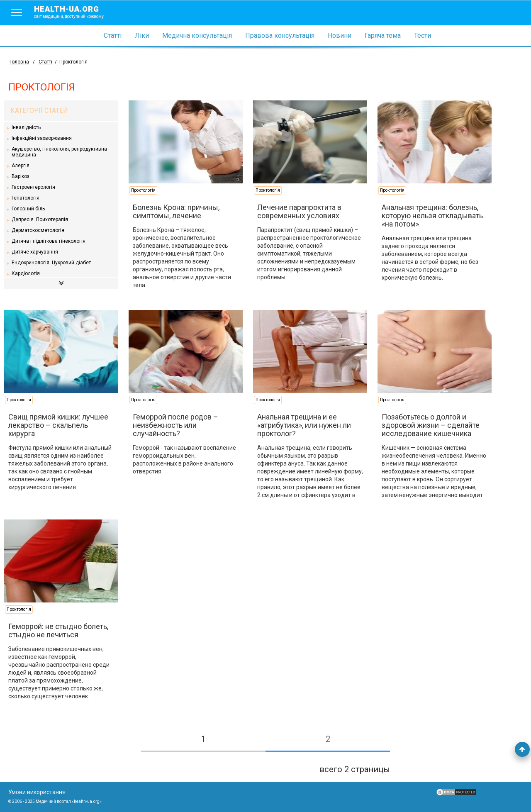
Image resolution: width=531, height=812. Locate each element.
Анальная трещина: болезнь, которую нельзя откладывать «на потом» (432, 216)
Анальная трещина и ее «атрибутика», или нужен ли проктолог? (304, 425)
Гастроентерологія (33, 187)
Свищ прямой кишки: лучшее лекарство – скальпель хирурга (58, 425)
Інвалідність (26, 127)
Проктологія (143, 190)
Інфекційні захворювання (42, 138)
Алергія (21, 166)
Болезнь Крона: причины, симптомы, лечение (176, 211)
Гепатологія (26, 198)
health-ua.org (76, 12)
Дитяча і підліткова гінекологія (49, 241)
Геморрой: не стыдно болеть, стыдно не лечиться (58, 630)
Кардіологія (26, 273)
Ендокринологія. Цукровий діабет (51, 263)
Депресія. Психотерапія (40, 219)
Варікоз (21, 176)
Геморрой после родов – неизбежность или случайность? (175, 425)
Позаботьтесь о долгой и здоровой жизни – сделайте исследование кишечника (431, 425)
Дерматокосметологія (38, 230)
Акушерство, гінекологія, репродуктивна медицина (59, 152)
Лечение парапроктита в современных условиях (299, 211)
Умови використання (37, 792)
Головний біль (28, 209)
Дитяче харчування (35, 252)
